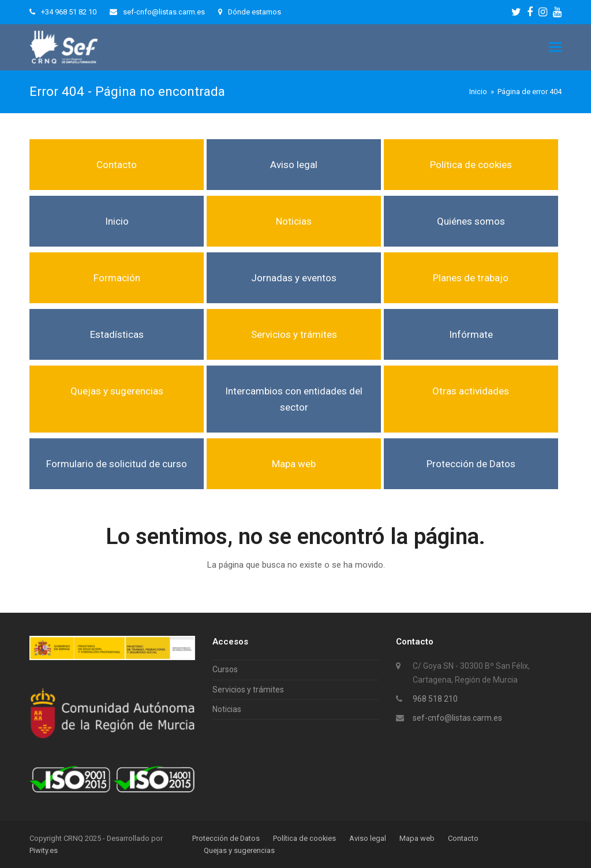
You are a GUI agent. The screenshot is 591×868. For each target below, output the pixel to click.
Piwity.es (44, 850)
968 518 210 (435, 699)
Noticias (294, 221)
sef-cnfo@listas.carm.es (457, 718)
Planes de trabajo (471, 278)
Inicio (117, 221)
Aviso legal (294, 165)
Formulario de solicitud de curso (117, 464)
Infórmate (471, 334)
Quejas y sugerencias (117, 391)
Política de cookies (471, 165)
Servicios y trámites (294, 334)
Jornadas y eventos (294, 278)
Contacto (117, 165)
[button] (555, 47)
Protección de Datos (471, 464)
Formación (117, 278)
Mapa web (294, 464)
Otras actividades (471, 391)
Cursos (225, 669)
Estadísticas (117, 334)
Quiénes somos (471, 221)
